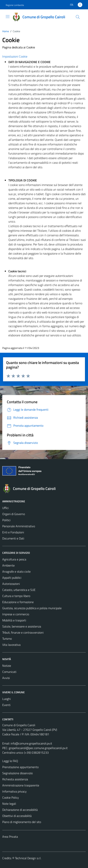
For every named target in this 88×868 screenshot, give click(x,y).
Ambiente (8, 565)
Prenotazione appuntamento (20, 767)
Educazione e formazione (18, 602)
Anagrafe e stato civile (16, 571)
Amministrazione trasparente (21, 785)
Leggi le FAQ (10, 761)
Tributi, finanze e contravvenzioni (23, 632)
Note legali (9, 804)
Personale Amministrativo (19, 526)
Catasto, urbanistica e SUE (19, 590)
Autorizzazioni (11, 584)
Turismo (7, 639)
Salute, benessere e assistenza (22, 626)
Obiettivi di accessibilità (17, 816)
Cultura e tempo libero (16, 596)
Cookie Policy (11, 797)
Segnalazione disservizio (17, 773)
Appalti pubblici (12, 578)
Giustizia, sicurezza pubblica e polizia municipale (32, 608)
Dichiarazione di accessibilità (20, 810)
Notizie (7, 666)
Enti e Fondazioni (13, 532)
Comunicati (9, 672)
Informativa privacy (14, 791)
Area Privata (10, 837)
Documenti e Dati (13, 538)
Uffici (5, 508)
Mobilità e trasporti (14, 620)
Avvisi (6, 678)
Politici (6, 520)
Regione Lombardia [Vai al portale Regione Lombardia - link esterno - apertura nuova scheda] (15, 5)
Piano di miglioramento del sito (22, 822)
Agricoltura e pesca (14, 559)
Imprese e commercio (16, 614)
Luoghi (6, 699)
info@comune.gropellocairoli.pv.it (31, 743)
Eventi (6, 705)
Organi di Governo (14, 514)
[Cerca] (78, 17)
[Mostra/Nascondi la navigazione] (8, 17)
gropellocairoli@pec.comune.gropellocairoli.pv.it (38, 748)
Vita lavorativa (11, 645)
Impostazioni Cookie (15, 56)
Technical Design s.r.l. (28, 858)
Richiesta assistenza (15, 779)
